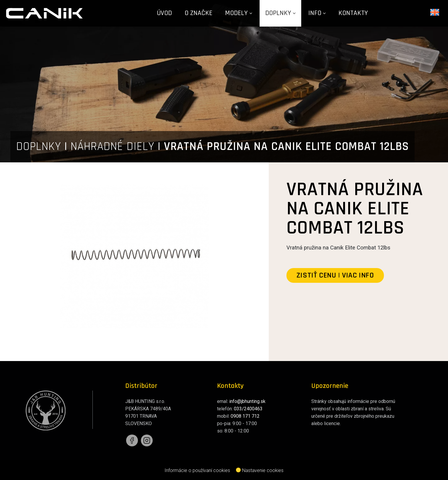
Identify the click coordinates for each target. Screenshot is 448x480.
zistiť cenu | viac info (335, 275)
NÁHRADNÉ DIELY (113, 147)
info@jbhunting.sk (247, 401)
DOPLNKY (39, 147)
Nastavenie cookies (260, 470)
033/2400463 (248, 409)
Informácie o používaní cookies (197, 470)
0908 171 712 (245, 416)
